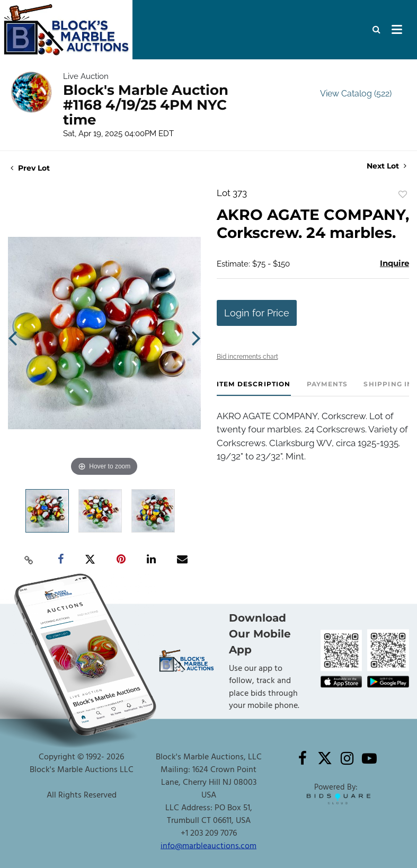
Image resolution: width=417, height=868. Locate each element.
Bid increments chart (247, 357)
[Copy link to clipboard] (29, 560)
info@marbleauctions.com (208, 846)
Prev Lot (30, 168)
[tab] (254, 388)
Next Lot (387, 166)
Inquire (394, 263)
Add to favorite (403, 194)
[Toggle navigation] (397, 30)
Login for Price (257, 313)
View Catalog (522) (356, 94)
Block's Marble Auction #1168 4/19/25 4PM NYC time (146, 105)
